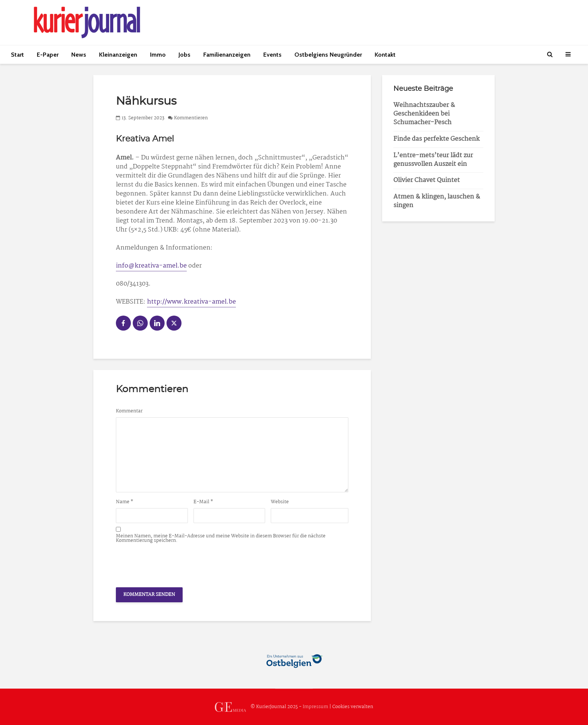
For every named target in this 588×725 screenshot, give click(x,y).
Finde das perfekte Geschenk (436, 139)
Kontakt (385, 55)
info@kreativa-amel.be (151, 266)
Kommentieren (191, 118)
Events (272, 55)
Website (280, 502)
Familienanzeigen (227, 55)
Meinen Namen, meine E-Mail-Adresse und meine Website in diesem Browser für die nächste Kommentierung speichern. (221, 538)
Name (125, 502)
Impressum (315, 707)
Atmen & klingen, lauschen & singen (437, 201)
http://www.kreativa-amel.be (191, 302)
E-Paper (48, 55)
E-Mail (203, 502)
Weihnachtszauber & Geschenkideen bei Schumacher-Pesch (424, 114)
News (79, 55)
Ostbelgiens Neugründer (328, 55)
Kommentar (129, 411)
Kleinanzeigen (118, 55)
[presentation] (173, 563)
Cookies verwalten (353, 707)
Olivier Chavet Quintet (427, 180)
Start (17, 55)
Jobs (184, 55)
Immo (158, 55)
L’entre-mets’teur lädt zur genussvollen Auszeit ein (433, 160)
